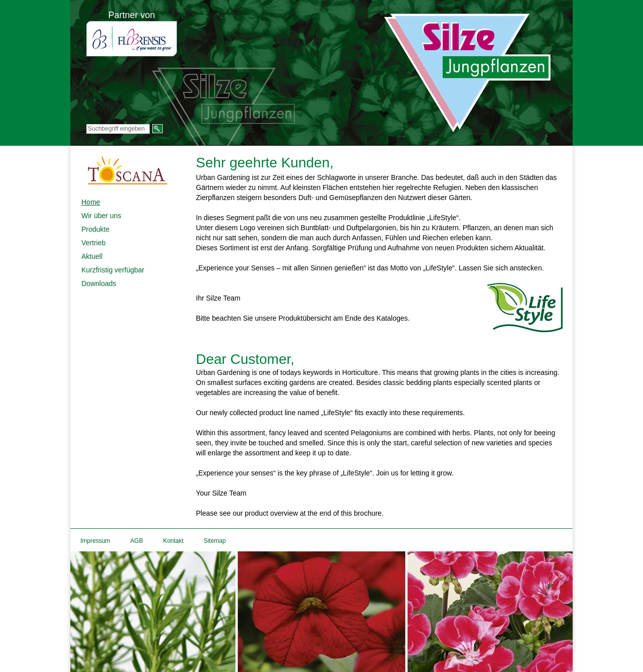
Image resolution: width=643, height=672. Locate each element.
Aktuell (92, 256)
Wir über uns (101, 216)
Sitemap (215, 541)
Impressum (95, 541)
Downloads (99, 283)
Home (91, 202)
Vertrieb (93, 243)
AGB (136, 541)
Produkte (95, 229)
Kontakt (174, 541)
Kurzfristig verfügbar (113, 270)
